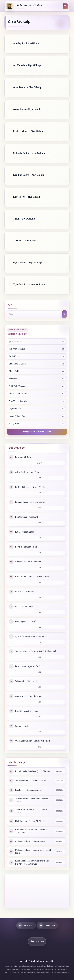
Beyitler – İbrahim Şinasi (26, 547)
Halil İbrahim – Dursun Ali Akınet (30, 821)
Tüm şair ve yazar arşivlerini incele (37, 431)
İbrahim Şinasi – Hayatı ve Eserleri (30, 502)
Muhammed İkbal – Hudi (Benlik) (30, 841)
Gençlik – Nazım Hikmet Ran (28, 562)
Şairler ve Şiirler (22, 726)
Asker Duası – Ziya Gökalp (27, 109)
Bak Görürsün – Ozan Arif (27, 517)
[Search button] (64, 314)
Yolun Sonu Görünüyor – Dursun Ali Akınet (31, 811)
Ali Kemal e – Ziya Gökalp (27, 65)
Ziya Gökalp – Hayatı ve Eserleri (30, 284)
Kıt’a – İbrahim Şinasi (25, 532)
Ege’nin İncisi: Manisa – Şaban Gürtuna (32, 771)
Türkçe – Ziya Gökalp (25, 241)
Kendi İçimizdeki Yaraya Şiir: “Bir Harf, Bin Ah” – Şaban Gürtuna (33, 862)
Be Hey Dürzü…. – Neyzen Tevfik (30, 487)
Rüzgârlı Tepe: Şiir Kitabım (27, 711)
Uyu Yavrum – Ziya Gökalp (27, 263)
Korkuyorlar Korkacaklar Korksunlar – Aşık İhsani (32, 831)
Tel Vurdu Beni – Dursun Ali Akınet (31, 781)
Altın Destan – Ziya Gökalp (27, 87)
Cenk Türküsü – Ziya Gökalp (28, 131)
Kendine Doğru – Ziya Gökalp (29, 175)
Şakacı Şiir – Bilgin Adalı (26, 681)
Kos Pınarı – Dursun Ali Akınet (29, 790)
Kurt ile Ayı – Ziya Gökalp (27, 197)
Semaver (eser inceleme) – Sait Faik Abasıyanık (36, 651)
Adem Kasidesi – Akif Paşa (27, 472)
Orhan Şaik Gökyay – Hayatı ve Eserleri (33, 741)
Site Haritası (37, 941)
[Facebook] (26, 925)
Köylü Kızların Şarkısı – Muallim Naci (32, 577)
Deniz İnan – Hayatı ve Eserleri (29, 666)
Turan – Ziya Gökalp (24, 219)
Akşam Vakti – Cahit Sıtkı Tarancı (30, 696)
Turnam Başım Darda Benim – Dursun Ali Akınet (33, 800)
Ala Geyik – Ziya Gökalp (26, 43)
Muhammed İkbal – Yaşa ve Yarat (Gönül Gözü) (33, 851)
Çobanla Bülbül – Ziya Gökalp (29, 153)
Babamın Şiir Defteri (30, 5)
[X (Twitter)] (47, 925)
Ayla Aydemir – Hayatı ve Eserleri (30, 636)
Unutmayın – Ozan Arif (25, 621)
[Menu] (65, 6)
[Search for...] (34, 314)
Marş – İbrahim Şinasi (25, 607)
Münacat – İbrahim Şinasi (26, 592)
